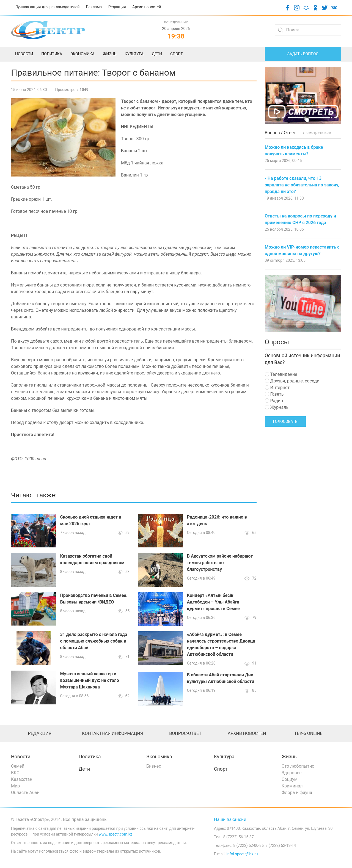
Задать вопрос (303, 54)
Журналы (277, 407)
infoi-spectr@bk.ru (242, 854)
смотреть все (315, 133)
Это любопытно (298, 766)
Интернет (277, 388)
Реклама (94, 7)
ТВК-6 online (308, 733)
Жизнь (289, 757)
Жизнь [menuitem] (110, 54)
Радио (274, 401)
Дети (84, 769)
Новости (21, 757)
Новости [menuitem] (24, 54)
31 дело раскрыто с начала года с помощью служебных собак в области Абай (94, 641)
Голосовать (285, 421)
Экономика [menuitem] (82, 54)
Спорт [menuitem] (177, 54)
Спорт (221, 769)
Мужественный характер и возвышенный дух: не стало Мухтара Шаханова (90, 680)
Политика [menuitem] (52, 54)
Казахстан (22, 779)
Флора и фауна (297, 793)
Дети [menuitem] (157, 54)
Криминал (292, 786)
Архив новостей (147, 7)
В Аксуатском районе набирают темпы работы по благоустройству (220, 563)
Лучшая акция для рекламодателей (47, 7)
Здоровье (292, 773)
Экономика (159, 757)
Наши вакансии (230, 819)
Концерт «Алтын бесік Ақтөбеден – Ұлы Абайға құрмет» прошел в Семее (213, 602)
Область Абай (25, 793)
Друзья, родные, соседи (292, 381)
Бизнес (154, 766)
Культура (224, 757)
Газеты (275, 394)
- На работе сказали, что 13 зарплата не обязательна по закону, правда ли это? (302, 185)
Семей (18, 766)
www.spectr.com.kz (116, 834)
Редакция (117, 7)
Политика (90, 757)
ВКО (15, 773)
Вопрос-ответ (185, 733)
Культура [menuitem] (134, 54)
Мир (15, 786)
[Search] (308, 30)
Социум (290, 779)
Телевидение (281, 374)
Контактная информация (112, 733)
